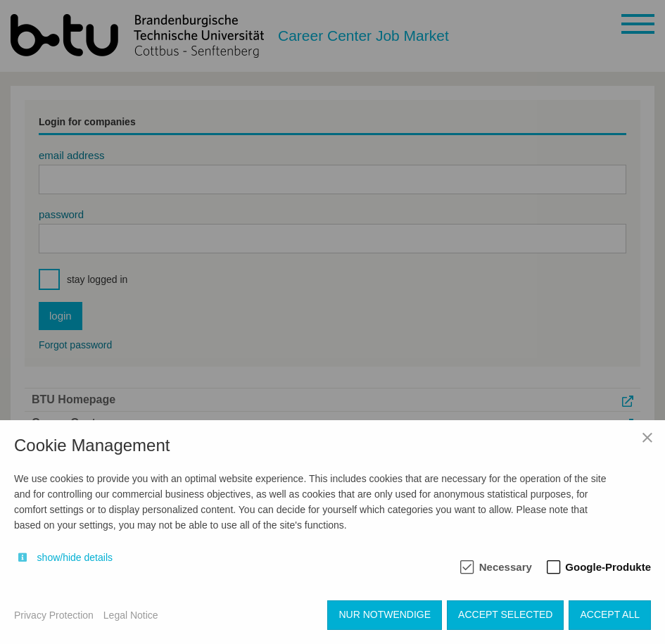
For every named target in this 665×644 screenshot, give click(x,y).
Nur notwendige (385, 614)
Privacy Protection (54, 615)
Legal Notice (131, 615)
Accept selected (505, 614)
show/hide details (75, 557)
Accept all (610, 614)
